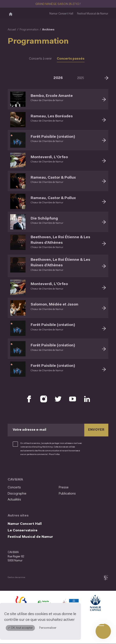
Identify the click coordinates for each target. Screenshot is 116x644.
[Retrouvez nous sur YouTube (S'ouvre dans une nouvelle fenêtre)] (73, 399)
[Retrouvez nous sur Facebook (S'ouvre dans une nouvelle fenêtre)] (29, 399)
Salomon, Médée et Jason (54, 305)
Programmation (29, 30)
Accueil (12, 30)
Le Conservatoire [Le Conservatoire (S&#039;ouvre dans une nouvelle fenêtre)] (23, 531)
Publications (67, 494)
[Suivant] (106, 77)
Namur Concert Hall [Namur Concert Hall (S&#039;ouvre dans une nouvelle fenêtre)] (61, 14)
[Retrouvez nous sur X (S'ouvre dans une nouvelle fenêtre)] (58, 399)
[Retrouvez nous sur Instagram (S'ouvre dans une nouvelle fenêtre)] (44, 399)
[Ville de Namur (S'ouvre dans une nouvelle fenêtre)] (95, 604)
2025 (81, 78)
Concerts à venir (40, 59)
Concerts (14, 488)
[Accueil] (11, 14)
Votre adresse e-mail (29, 430)
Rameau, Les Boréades (52, 116)
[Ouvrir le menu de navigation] (103, 631)
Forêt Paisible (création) (53, 137)
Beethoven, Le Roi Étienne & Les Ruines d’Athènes (60, 240)
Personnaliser (48, 628)
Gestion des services (16, 577)
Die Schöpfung (44, 219)
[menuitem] (32, 488)
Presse (64, 488)
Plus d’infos (54, 454)
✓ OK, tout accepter (20, 628)
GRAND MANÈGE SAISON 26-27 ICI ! (58, 4)
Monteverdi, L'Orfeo (49, 157)
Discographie (17, 494)
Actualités (14, 500)
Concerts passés (71, 59)
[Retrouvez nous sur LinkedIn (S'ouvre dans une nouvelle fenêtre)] (87, 399)
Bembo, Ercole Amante (52, 96)
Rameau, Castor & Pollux (53, 178)
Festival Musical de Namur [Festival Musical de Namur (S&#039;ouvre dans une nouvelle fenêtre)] (93, 14)
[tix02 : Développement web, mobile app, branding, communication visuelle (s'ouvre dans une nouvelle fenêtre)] (105, 578)
